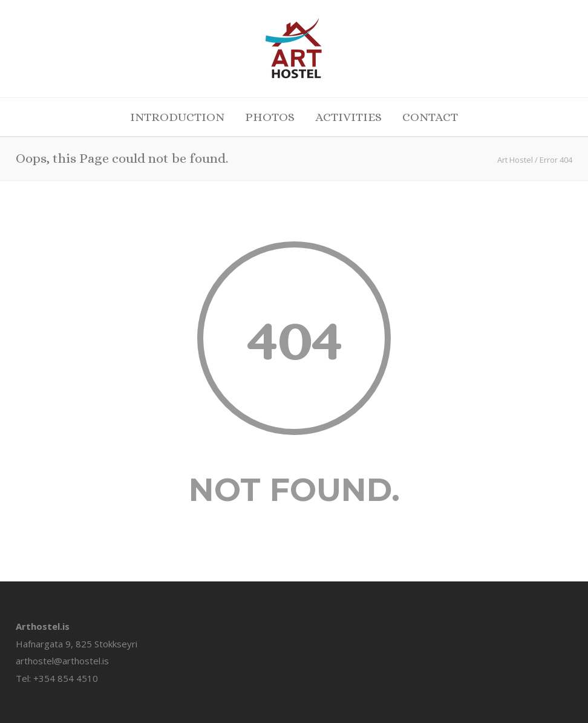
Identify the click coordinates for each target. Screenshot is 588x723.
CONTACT (430, 117)
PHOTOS (270, 117)
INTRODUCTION (177, 117)
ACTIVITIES (348, 117)
